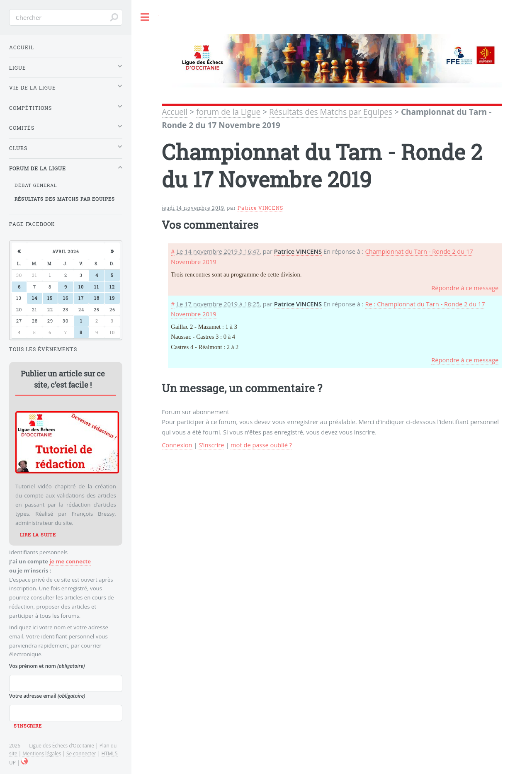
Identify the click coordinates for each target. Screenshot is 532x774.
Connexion (177, 445)
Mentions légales (42, 753)
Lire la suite (38, 535)
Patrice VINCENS (260, 208)
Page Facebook (32, 224)
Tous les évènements (43, 349)
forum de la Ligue (228, 112)
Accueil (175, 112)
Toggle (145, 17)
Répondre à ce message (465, 288)
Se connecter (81, 753)
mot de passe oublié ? (261, 445)
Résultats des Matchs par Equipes (331, 112)
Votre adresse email (47, 696)
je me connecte (70, 561)
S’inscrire (211, 445)
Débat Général (36, 185)
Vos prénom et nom (47, 666)
